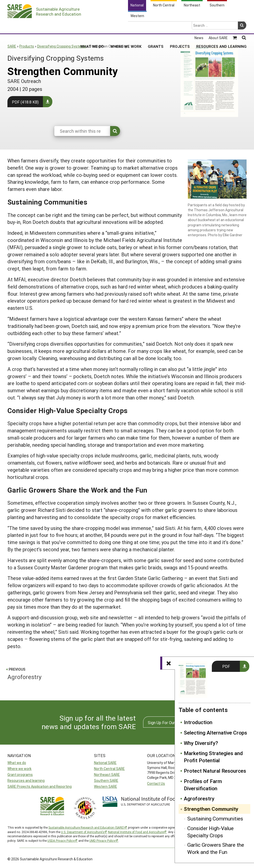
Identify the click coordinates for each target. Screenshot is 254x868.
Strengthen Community (211, 809)
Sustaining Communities (215, 818)
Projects (180, 27)
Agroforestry (199, 798)
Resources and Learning (221, 27)
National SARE (105, 763)
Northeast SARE (107, 775)
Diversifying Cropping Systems (62, 46)
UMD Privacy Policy (102, 841)
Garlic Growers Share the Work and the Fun (216, 848)
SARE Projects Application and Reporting (40, 786)
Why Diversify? (201, 743)
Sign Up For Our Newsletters (173, 723)
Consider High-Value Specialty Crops (210, 832)
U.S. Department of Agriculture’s (83, 832)
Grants (156, 27)
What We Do (92, 27)
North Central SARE (109, 769)
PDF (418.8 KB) (25, 102)
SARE (12, 46)
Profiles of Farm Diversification (203, 785)
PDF (226, 666)
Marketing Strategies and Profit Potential (213, 757)
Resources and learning (26, 780)
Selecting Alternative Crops (215, 733)
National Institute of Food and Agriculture (136, 832)
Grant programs (20, 775)
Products (27, 46)
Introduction (198, 722)
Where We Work (126, 27)
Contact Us (156, 783)
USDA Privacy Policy (61, 841)
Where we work (19, 769)
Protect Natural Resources (215, 771)
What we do (17, 763)
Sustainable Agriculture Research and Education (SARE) (86, 827)
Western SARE (106, 786)
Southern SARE (106, 780)
